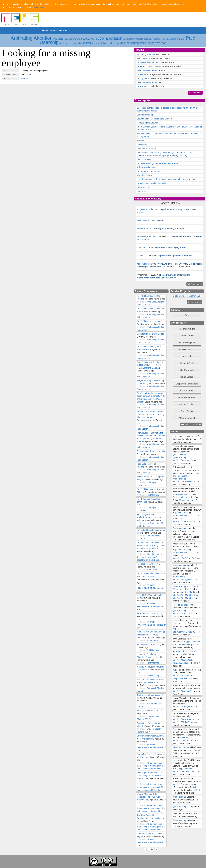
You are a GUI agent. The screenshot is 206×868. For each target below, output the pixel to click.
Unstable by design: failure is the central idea (157, 163)
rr (141, 533)
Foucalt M (142, 237)
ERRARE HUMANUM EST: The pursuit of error (151, 588)
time (117, 43)
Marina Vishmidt (187, 418)
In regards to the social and (149, 680)
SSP (139, 711)
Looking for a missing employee (169, 229)
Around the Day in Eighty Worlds (171, 248)
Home (45, 30)
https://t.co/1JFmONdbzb (184, 521)
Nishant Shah (187, 363)
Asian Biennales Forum (147, 70)
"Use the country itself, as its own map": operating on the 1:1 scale (167, 179)
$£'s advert (142, 644)
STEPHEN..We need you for (150, 595)
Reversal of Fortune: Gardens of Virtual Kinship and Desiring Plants (150, 414)
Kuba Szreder (187, 390)
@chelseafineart (180, 497)
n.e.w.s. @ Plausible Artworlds (151, 667)
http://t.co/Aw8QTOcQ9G (184, 632)
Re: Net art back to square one (151, 530)
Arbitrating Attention (32, 38)
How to (63, 30)
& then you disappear (146, 167)
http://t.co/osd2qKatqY (183, 719)
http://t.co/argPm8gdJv (183, 460)
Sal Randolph (187, 370)
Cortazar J (142, 248)
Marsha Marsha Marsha (148, 368)
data (141, 39)
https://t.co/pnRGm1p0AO (184, 558)
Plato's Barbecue (144, 476)
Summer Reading (145, 115)
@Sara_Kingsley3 (181, 589)
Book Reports (143, 191)
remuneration (76, 43)
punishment (64, 43)
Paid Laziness (143, 464)
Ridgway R (142, 209)
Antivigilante (147, 739)
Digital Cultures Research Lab (186, 296)
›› (157, 849)
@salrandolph (182, 605)
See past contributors (191, 424)
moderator (158, 39)
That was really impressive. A (150, 695)
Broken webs (143, 74)
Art (55, 39)
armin (143, 383)
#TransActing (179, 494)
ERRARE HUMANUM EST (149, 66)
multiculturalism (170, 39)
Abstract (140, 212)
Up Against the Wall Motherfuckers (152, 183)
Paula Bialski (187, 411)
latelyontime (142, 757)
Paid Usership (143, 58)
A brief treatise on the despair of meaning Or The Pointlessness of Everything (151, 766)
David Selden (158, 334)
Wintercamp (152, 640)
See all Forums (195, 93)
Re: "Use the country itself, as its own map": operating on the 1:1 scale (151, 545)
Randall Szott (155, 548)
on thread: (142, 302)
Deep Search (143, 187)
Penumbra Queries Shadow (150, 754)
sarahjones (142, 502)
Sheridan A (152, 237)
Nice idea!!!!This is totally (148, 613)
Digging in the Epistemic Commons (175, 256)
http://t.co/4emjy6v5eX (183, 580)
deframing (148, 39)
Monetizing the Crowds (147, 123)
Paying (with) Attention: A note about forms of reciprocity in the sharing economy (151, 396)
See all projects (194, 302)
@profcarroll (192, 586)
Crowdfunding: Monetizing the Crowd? (154, 119)
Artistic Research (65, 39)
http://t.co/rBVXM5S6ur (183, 660)
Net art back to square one (149, 171)
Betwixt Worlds (90, 39)
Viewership (142, 145)
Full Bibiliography (195, 284)
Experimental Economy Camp (174, 209)
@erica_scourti (179, 455)
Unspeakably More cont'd (148, 62)
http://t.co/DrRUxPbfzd (183, 595)
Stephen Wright (187, 329)
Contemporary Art (131, 39)
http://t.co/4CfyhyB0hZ (183, 707)
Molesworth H (143, 264)
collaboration (111, 38)
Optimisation (142, 334)
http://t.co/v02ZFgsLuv (183, 784)
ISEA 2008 (142, 86)
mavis (162, 451)
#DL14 (192, 592)
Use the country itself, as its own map (143, 43)
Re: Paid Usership (145, 489)
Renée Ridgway (187, 342)
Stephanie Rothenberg (187, 384)
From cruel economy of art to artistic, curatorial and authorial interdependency (151, 436)
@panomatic (178, 623)
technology (110, 43)
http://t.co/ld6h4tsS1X (182, 741)
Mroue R (25, 79)
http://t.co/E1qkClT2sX (183, 722)
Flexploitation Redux (146, 451)
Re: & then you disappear (148, 499)
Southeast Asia (98, 43)
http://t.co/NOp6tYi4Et (182, 613)
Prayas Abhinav (187, 349)
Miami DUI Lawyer (145, 682)
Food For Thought (145, 834)
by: (156, 296)
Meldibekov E (143, 221)
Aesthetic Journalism (146, 149)
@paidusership (191, 436)
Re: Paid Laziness (145, 296)
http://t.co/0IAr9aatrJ (182, 691)
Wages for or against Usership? (151, 380)
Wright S (141, 256)
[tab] (187, 329)
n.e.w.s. (181, 39)
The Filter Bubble (145, 175)
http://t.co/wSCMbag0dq (183, 772)
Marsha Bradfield (187, 404)
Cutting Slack (143, 78)
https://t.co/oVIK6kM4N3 (184, 482)
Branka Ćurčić (187, 336)
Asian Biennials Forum (147, 82)
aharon (154, 644)
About (54, 30)
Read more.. (40, 8)
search (87, 43)
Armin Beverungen (187, 397)
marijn (148, 711)
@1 (195, 750)
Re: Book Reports (145, 564)
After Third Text (144, 159)
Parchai (144, 670)
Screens (141, 141)
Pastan (161, 221)
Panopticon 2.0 (144, 723)
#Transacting (181, 476)
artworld (76, 39)
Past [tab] (181, 315)
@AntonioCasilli (183, 651)
